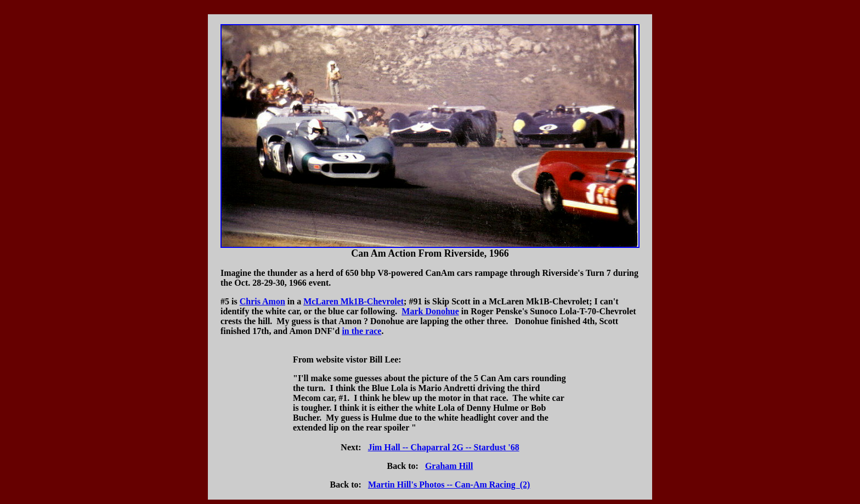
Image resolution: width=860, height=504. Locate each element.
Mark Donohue (430, 311)
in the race (361, 331)
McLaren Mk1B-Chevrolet (353, 301)
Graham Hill (449, 466)
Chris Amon (262, 301)
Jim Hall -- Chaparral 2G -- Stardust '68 (444, 447)
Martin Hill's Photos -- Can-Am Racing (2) (449, 485)
